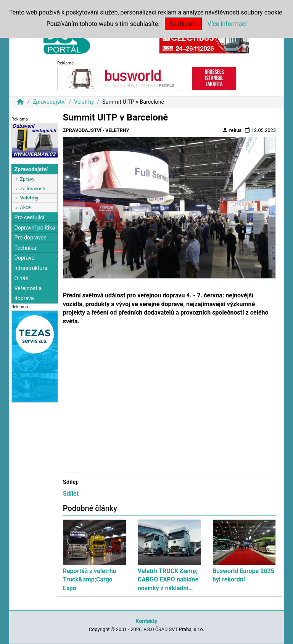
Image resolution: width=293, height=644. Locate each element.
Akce (25, 207)
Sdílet (71, 494)
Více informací (227, 24)
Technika (25, 248)
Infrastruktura (31, 268)
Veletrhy (84, 102)
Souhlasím (183, 24)
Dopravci (25, 258)
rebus (232, 130)
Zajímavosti (32, 189)
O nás (21, 279)
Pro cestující (29, 218)
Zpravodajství (49, 102)
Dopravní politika (35, 228)
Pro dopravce (30, 238)
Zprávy (27, 179)
